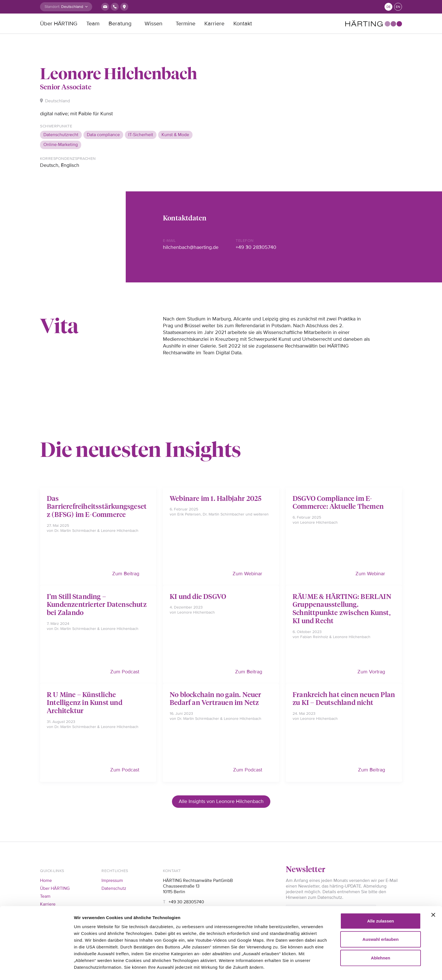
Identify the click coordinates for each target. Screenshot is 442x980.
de (389, 7)
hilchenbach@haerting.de (191, 247)
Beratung (120, 24)
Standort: (52, 7)
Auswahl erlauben (381, 914)
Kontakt (243, 24)
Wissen (153, 24)
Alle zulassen (380, 896)
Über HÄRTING (59, 24)
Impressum (112, 881)
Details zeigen (88, 969)
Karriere (214, 24)
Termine (185, 24)
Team (93, 24)
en (398, 7)
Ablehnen (381, 933)
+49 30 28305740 (256, 247)
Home (46, 881)
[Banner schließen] (433, 890)
